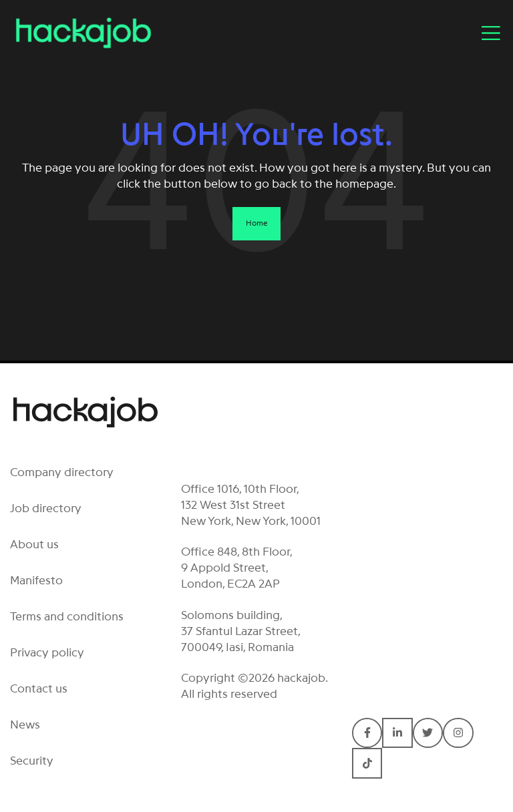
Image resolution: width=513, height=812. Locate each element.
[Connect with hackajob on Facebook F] (367, 733)
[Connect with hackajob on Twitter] (428, 733)
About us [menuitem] (34, 544)
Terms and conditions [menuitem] (67, 616)
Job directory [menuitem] (46, 508)
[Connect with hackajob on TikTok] (367, 763)
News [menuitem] (25, 725)
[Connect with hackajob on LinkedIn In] (397, 733)
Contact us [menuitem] (39, 688)
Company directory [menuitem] (62, 472)
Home (256, 223)
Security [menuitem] (32, 761)
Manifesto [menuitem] (36, 580)
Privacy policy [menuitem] (47, 652)
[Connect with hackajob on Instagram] (458, 733)
